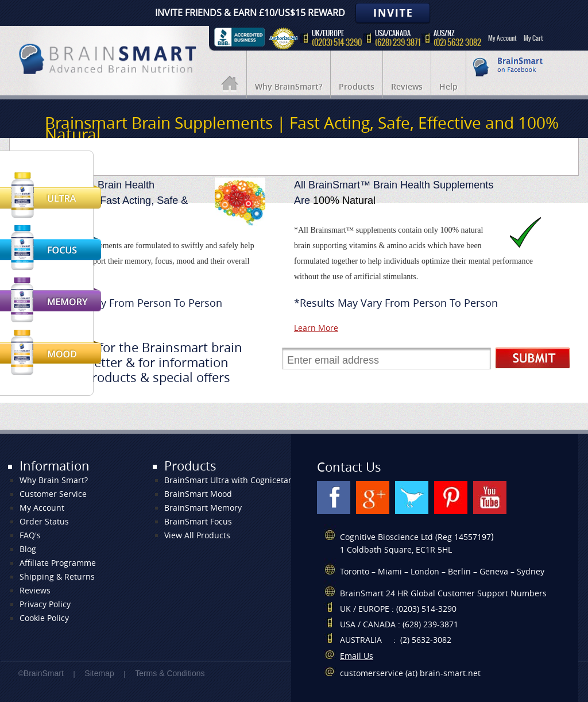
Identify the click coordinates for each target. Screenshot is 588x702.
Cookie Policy (44, 618)
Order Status (44, 522)
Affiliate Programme (58, 563)
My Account (502, 38)
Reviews (407, 87)
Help (448, 87)
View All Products (197, 536)
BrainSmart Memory (203, 508)
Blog (28, 549)
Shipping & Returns (57, 577)
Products (357, 87)
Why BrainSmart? (289, 87)
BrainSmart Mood (198, 494)
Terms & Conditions (170, 673)
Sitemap (99, 673)
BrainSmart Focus (198, 522)
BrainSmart (44, 673)
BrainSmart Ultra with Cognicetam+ (232, 481)
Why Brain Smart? (54, 481)
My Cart (533, 38)
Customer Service (53, 494)
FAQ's (30, 536)
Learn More (316, 328)
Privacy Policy (45, 605)
